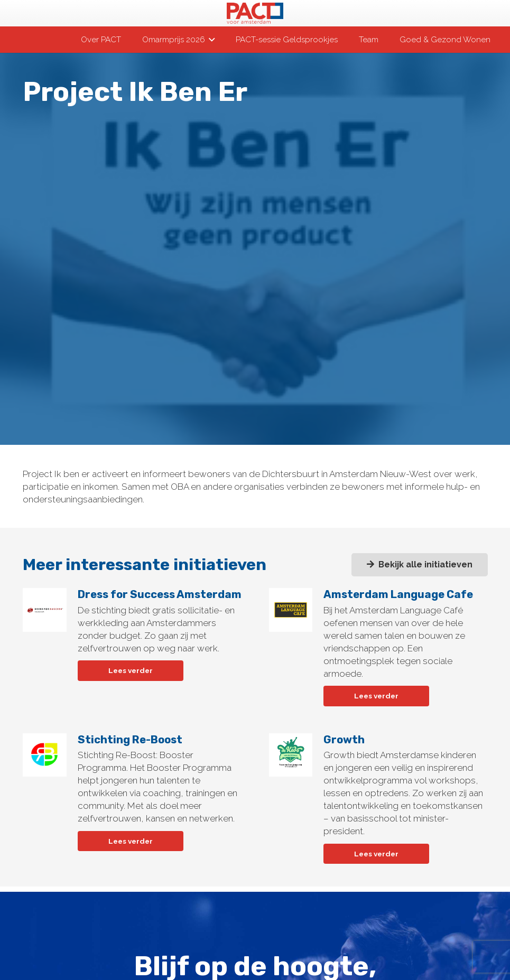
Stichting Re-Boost (129, 740)
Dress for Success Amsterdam (159, 594)
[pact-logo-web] (255, 13)
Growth (344, 740)
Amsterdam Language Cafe (398, 594)
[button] (210, 40)
